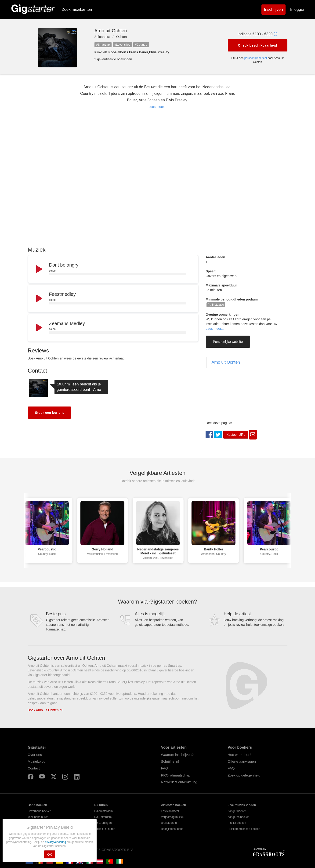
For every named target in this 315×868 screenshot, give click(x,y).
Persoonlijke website (228, 342)
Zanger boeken (237, 811)
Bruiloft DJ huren (105, 829)
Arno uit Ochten (226, 362)
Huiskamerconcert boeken (244, 829)
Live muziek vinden (242, 805)
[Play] (39, 269)
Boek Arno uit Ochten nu (46, 710)
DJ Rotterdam (103, 817)
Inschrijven (273, 9)
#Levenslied (122, 45)
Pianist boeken (237, 823)
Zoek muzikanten (77, 9)
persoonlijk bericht (256, 58)
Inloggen (298, 9)
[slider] (118, 274)
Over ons (35, 755)
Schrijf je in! (170, 761)
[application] (113, 269)
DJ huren (101, 805)
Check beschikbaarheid (258, 45)
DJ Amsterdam (103, 811)
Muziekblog (36, 761)
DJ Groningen (103, 823)
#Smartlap (103, 45)
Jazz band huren (38, 817)
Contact (34, 768)
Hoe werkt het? (239, 755)
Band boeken (37, 805)
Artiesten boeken (173, 805)
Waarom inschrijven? (177, 755)
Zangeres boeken (238, 817)
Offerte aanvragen (242, 761)
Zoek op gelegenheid (244, 775)
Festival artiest (170, 811)
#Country (141, 45)
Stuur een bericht (50, 413)
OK (50, 854)
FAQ (164, 768)
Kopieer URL (236, 435)
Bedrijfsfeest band (172, 829)
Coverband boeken (39, 811)
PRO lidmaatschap (176, 775)
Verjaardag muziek (172, 817)
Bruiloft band (169, 823)
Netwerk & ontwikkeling (179, 782)
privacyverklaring (56, 842)
